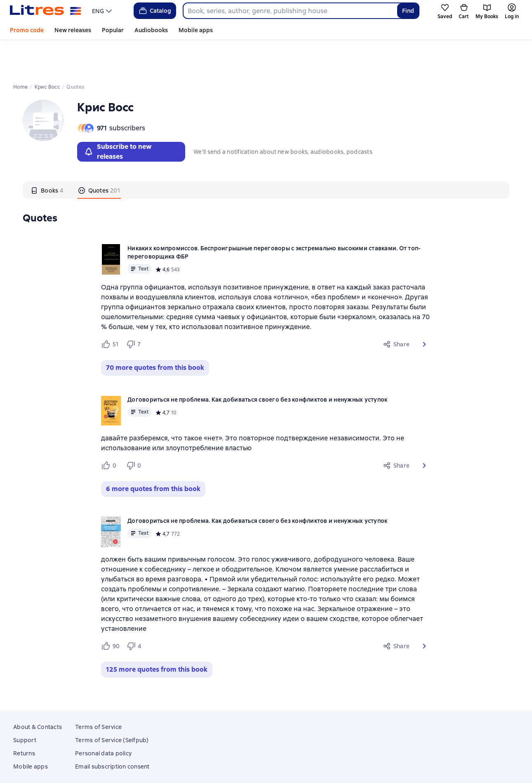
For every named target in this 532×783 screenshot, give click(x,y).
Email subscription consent (112, 732)
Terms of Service (98, 692)
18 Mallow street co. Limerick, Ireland (266, 768)
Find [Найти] (408, 11)
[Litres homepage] (46, 11)
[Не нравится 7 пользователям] (135, 310)
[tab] (47, 155)
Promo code (27, 30)
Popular (113, 30)
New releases (73, 30)
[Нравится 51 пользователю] (110, 310)
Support (25, 705)
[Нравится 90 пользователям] (110, 611)
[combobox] (290, 11)
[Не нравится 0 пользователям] (135, 431)
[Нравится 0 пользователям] (110, 431)
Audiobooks (151, 30)
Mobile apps (196, 30)
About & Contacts (38, 692)
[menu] (103, 11)
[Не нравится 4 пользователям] (135, 611)
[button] (424, 310)
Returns (24, 719)
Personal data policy (103, 719)
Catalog (154, 11)
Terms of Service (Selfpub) (112, 705)
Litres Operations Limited (266, 760)
